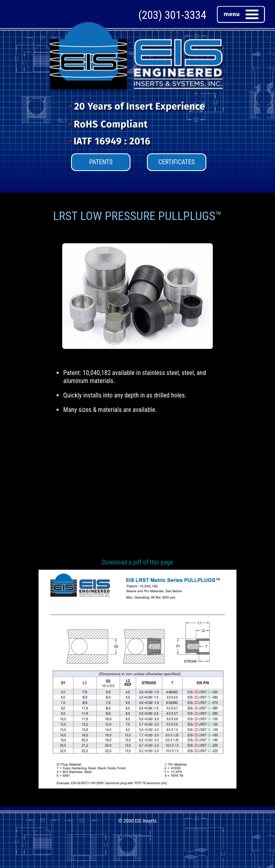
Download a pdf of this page (137, 562)
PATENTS (101, 162)
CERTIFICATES (176, 162)
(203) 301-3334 (172, 15)
